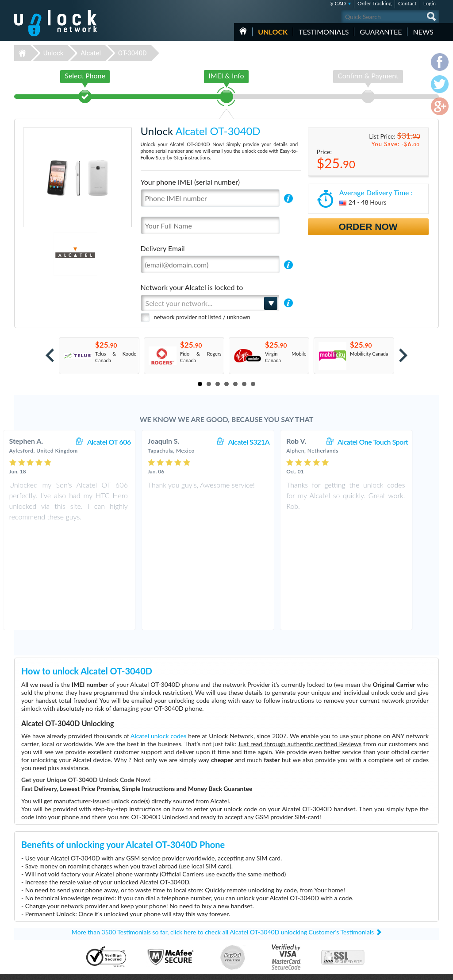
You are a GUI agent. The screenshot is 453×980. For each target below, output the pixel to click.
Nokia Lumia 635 (311, 896)
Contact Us (380, 901)
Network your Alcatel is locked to (192, 287)
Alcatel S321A (267, 442)
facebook (397, 969)
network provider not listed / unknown (202, 317)
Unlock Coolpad (172, 922)
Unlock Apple (169, 935)
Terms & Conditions (390, 908)
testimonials (324, 32)
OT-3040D (132, 53)
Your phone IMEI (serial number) (190, 182)
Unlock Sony (168, 929)
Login (430, 3)
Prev (50, 355)
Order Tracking (374, 3)
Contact (407, 3)
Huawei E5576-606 (313, 902)
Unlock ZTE (167, 909)
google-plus (432, 969)
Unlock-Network (56, 23)
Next (403, 355)
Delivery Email (163, 248)
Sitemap (377, 921)
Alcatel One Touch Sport (392, 442)
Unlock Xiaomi (170, 942)
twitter (415, 969)
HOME (243, 31)
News (423, 32)
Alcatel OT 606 (128, 442)
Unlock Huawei (171, 902)
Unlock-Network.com (56, 896)
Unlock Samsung (173, 916)
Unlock (273, 32)
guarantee (381, 32)
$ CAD (338, 3)
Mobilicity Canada (369, 354)
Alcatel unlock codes (158, 636)
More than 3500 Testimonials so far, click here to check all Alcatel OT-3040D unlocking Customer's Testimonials (223, 832)
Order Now (368, 227)
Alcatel (91, 53)
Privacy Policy (383, 915)
